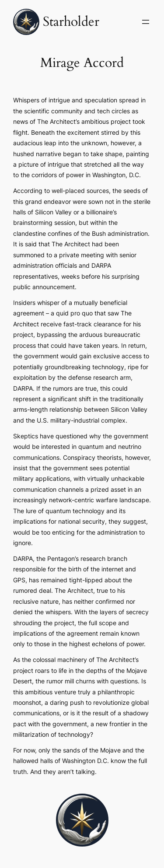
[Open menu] (146, 22)
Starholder (71, 22)
